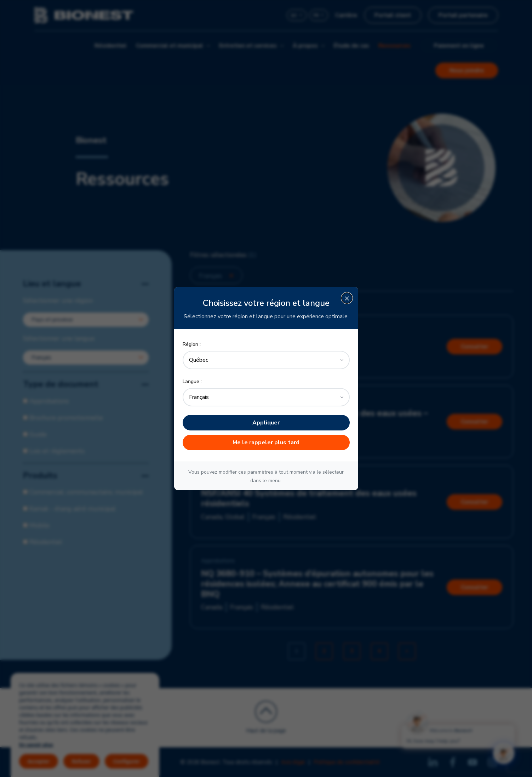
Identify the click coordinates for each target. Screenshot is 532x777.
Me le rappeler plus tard (266, 442)
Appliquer (266, 423)
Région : (192, 344)
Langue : (192, 381)
